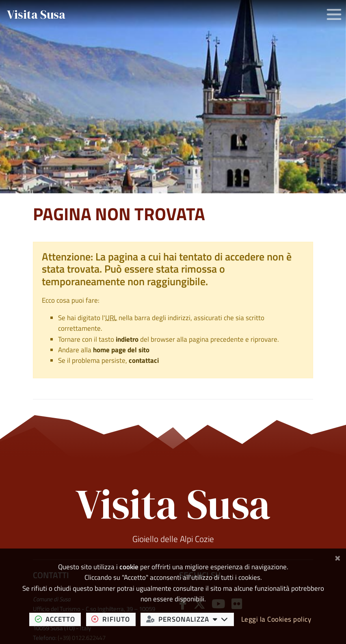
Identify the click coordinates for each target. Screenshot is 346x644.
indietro (127, 339)
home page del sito (121, 350)
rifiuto (113, 619)
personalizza (190, 619)
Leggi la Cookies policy (276, 619)
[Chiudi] (338, 557)
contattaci (144, 360)
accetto (58, 619)
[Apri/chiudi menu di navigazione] (334, 14)
